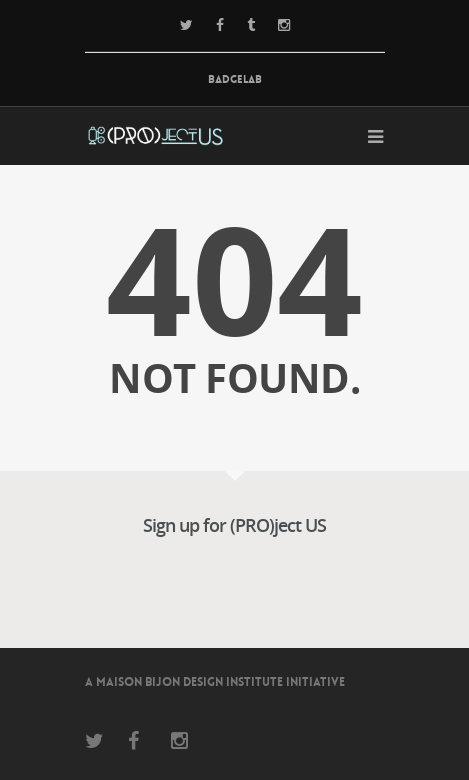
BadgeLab (235, 79)
